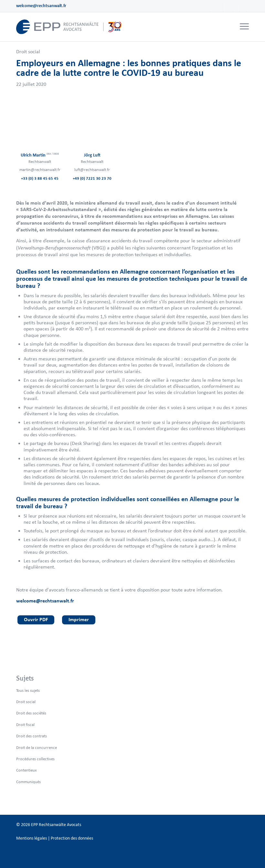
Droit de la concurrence (37, 747)
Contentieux (26, 770)
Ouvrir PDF (36, 619)
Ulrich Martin (40, 155)
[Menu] (244, 27)
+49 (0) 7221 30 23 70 (92, 178)
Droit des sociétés (31, 713)
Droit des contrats (32, 736)
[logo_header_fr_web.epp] (69, 27)
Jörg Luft (92, 155)
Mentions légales (32, 838)
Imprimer (79, 619)
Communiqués (28, 782)
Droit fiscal (25, 725)
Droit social (28, 51)
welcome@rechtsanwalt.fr (41, 6)
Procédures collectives (35, 759)
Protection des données (72, 838)
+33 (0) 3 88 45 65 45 (40, 178)
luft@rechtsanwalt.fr (92, 170)
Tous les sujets (28, 690)
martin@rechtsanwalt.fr (40, 170)
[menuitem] (244, 27)
